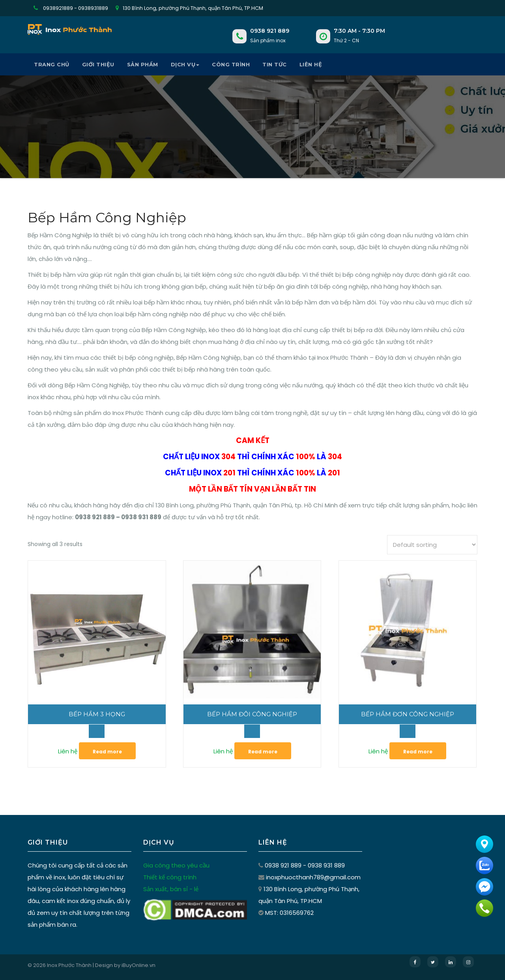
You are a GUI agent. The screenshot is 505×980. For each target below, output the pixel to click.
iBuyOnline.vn (138, 965)
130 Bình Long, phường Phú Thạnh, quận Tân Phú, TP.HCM (189, 8)
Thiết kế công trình (169, 877)
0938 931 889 (326, 865)
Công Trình (231, 64)
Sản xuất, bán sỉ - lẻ (170, 889)
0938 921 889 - (286, 865)
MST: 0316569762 (289, 912)
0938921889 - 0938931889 (71, 8)
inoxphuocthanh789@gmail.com (313, 877)
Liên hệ (311, 64)
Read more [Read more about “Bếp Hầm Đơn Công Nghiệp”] (418, 752)
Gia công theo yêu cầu (176, 865)
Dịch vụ (185, 64)
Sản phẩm (143, 64)
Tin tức (275, 64)
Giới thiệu (98, 64)
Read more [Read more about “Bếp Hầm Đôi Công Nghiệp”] (263, 752)
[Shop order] (432, 545)
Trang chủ (52, 64)
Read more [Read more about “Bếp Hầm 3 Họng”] (107, 752)
